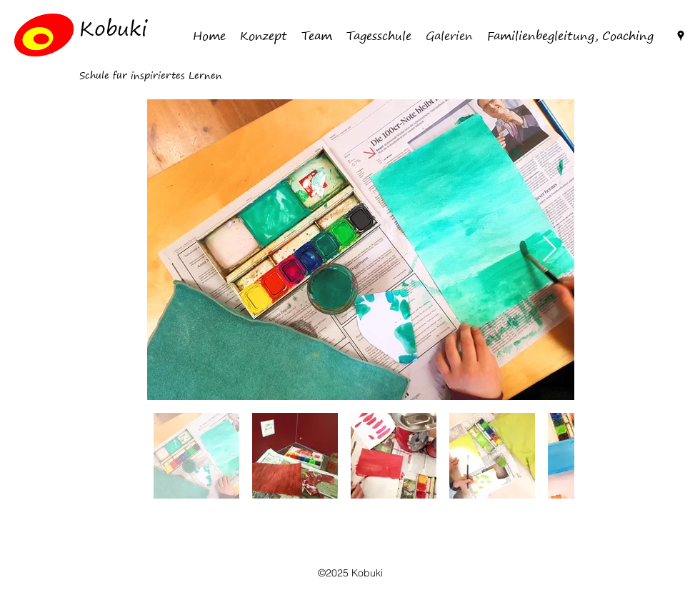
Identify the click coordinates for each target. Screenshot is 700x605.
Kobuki (113, 28)
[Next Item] (550, 250)
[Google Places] (681, 36)
